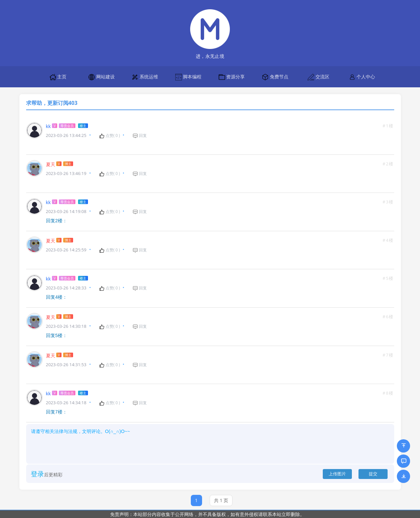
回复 (140, 136)
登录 (37, 473)
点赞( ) (110, 136)
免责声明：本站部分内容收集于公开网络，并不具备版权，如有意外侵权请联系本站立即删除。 (207, 514)
